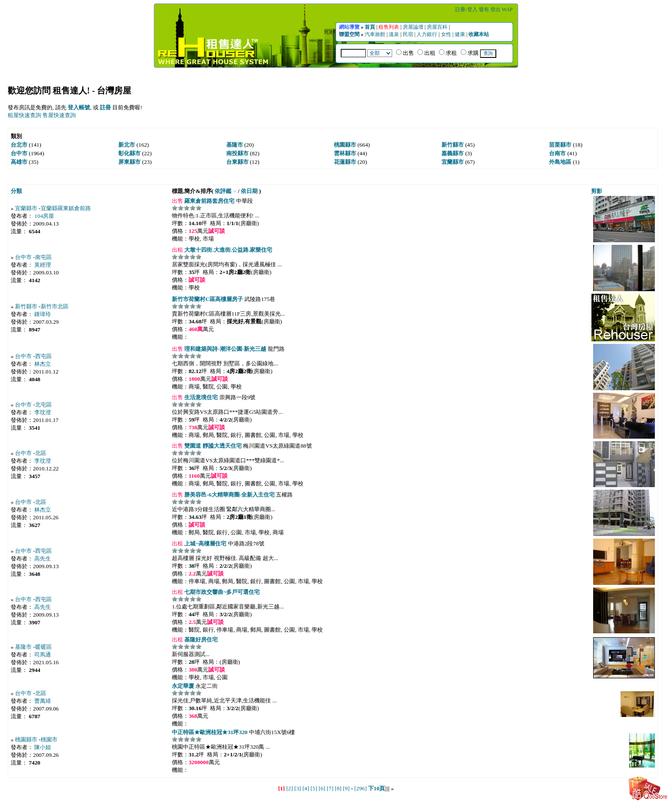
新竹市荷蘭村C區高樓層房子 (207, 299)
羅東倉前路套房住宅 (209, 201)
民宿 (409, 34)
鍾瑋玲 (43, 314)
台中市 (23, 257)
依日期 (249, 191)
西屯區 (43, 356)
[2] (290, 788)
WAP (507, 9)
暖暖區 (43, 647)
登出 (496, 9)
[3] (298, 788)
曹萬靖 (43, 701)
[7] (330, 788)
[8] (338, 788)
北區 (41, 453)
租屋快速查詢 (24, 115)
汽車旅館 (376, 34)
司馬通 (43, 655)
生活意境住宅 (200, 397)
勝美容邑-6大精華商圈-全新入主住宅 (229, 495)
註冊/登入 (467, 9)
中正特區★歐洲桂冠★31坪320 (210, 732)
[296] (361, 788)
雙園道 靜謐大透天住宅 (212, 446)
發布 (484, 9)
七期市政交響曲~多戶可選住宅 (221, 592)
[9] (346, 788)
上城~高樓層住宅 (205, 544)
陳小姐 (43, 747)
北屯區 (43, 405)
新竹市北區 (55, 306)
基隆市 (23, 647)
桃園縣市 (26, 739)
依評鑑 (223, 191)
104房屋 (44, 216)
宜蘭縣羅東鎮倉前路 (66, 208)
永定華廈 (183, 686)
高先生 (43, 559)
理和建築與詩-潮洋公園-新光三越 (225, 349)
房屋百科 (438, 27)
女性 (447, 34)
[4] (306, 788)
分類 (16, 191)
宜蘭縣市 (26, 208)
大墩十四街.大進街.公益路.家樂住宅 (228, 250)
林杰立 (43, 364)
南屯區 (43, 257)
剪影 (597, 191)
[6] (322, 788)
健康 (460, 34)
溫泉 (394, 34)
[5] (314, 788)
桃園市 (49, 739)
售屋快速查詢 (59, 115)
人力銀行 (427, 34)
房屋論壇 (414, 27)
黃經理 (43, 265)
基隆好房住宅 (200, 640)
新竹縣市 (26, 306)
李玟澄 (43, 412)
